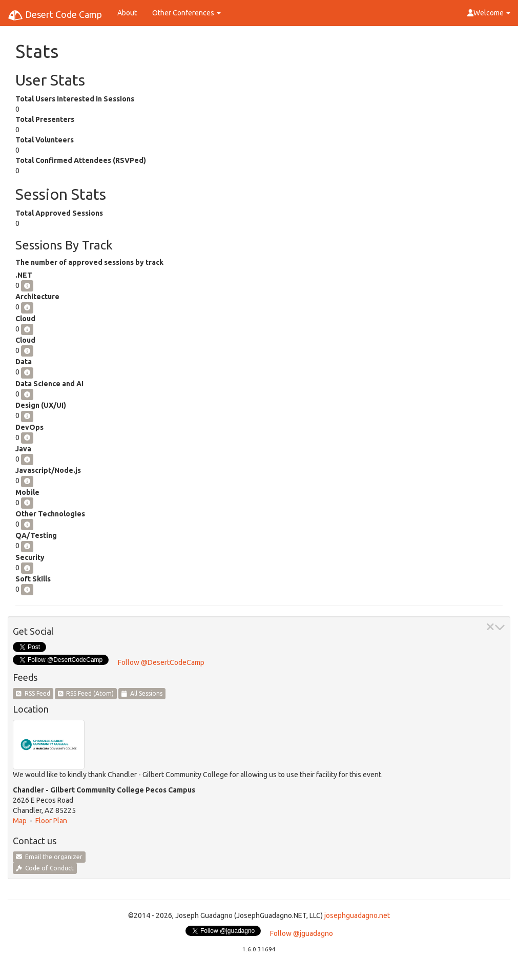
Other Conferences (187, 13)
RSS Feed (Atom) (86, 693)
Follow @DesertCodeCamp (161, 662)
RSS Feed (33, 693)
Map (20, 821)
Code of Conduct (45, 868)
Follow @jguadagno (302, 933)
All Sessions (142, 693)
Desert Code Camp (55, 15)
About (127, 13)
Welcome (489, 13)
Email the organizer (49, 857)
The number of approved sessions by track (89, 262)
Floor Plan (51, 821)
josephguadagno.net (357, 915)
